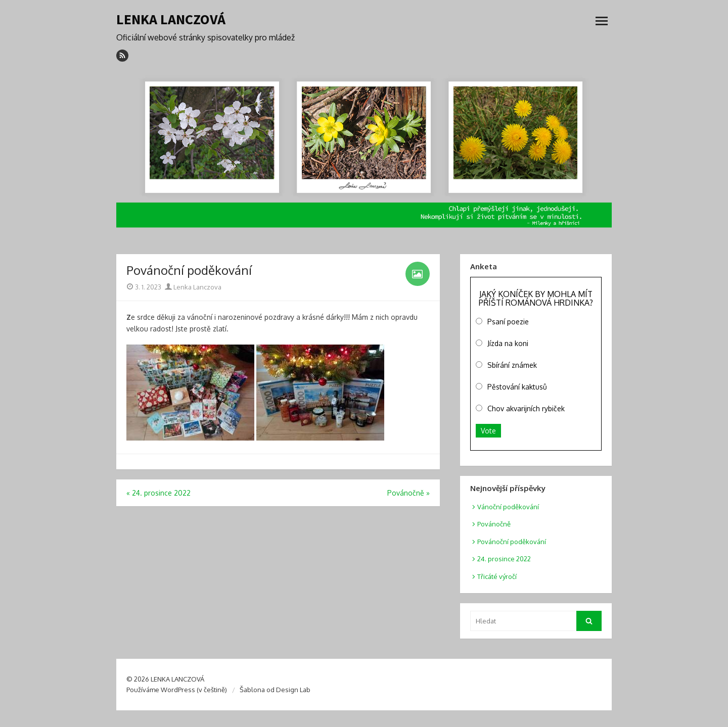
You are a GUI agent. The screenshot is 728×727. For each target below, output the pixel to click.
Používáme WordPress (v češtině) (177, 690)
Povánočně (494, 524)
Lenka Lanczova (193, 287)
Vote (488, 431)
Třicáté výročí (497, 576)
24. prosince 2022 (504, 559)
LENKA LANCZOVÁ (171, 19)
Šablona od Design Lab (275, 690)
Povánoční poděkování (512, 542)
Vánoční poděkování (508, 507)
